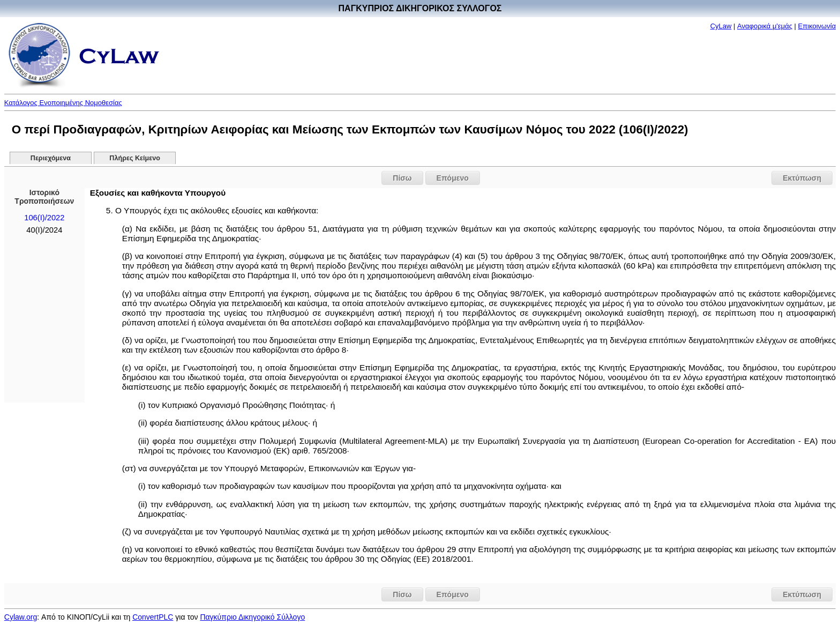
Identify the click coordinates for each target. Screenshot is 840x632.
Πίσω (402, 178)
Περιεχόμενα (51, 158)
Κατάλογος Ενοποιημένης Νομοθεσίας (63, 103)
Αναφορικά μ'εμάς (765, 26)
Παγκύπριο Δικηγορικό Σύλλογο (252, 617)
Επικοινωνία (817, 26)
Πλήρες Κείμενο (135, 158)
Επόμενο (453, 178)
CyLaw (721, 26)
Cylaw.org (21, 617)
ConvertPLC (153, 617)
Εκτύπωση (802, 178)
